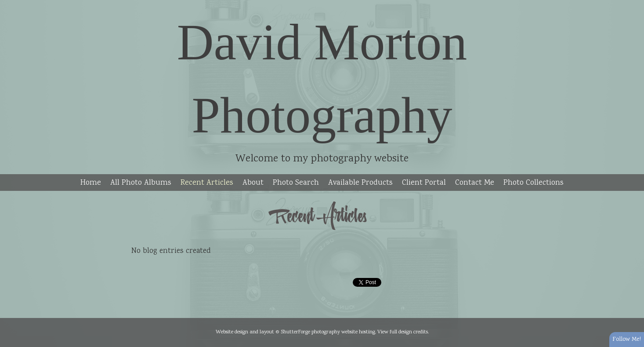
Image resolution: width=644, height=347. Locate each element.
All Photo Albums (141, 183)
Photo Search (296, 183)
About (253, 183)
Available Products (360, 183)
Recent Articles (207, 183)
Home (91, 183)
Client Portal (424, 183)
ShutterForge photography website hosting (328, 332)
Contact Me (475, 183)
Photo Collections (534, 183)
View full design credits (403, 332)
